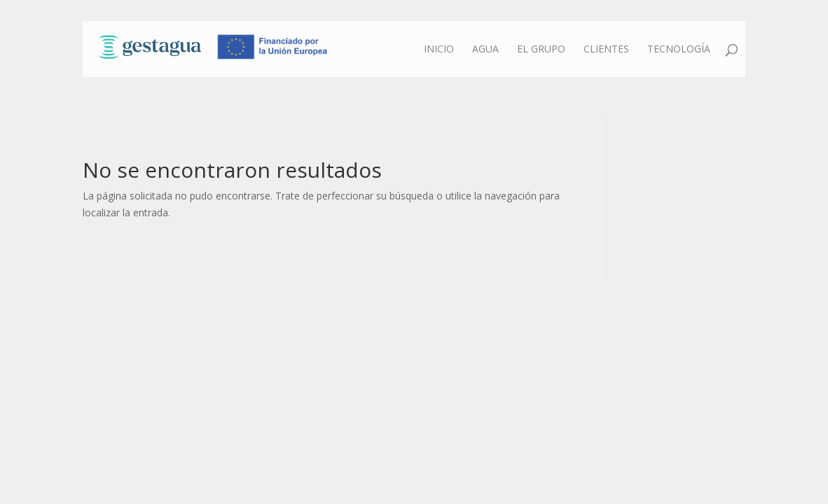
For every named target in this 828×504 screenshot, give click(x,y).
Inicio (439, 50)
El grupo (541, 50)
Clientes (606, 50)
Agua (485, 50)
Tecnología (679, 50)
